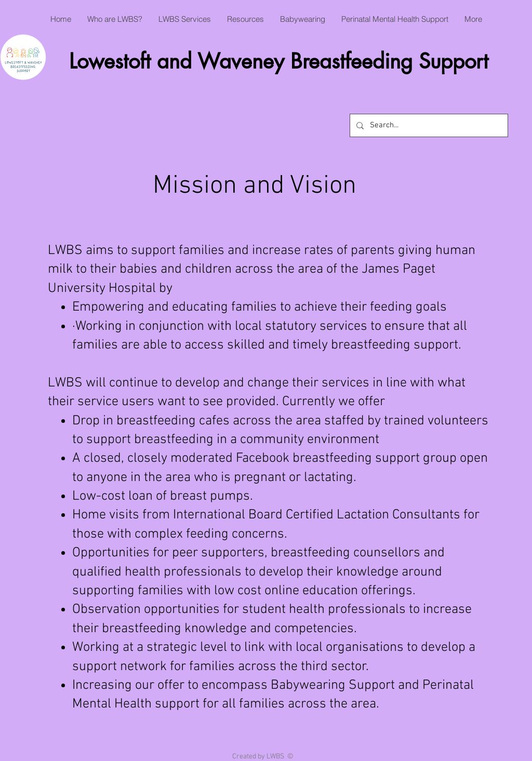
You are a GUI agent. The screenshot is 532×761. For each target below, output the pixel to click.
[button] (115, 19)
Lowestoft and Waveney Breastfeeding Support (279, 61)
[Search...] (428, 125)
